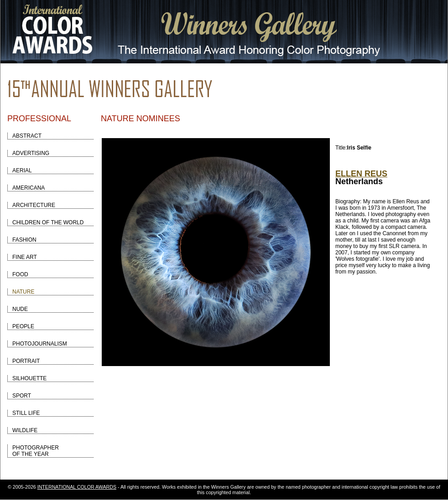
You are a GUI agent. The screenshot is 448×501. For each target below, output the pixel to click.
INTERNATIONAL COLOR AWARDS (77, 487)
